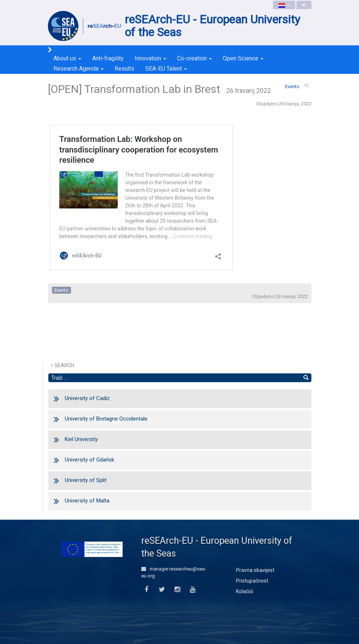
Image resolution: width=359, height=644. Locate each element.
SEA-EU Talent (166, 69)
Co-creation (195, 58)
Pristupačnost (252, 581)
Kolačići (245, 591)
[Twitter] (162, 590)
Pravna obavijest (255, 570)
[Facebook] (147, 590)
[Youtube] (193, 590)
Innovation (150, 58)
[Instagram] (177, 590)
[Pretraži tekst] (174, 378)
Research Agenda (78, 69)
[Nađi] (306, 378)
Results (124, 69)
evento (292, 86)
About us (67, 58)
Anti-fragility (108, 58)
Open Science (243, 58)
